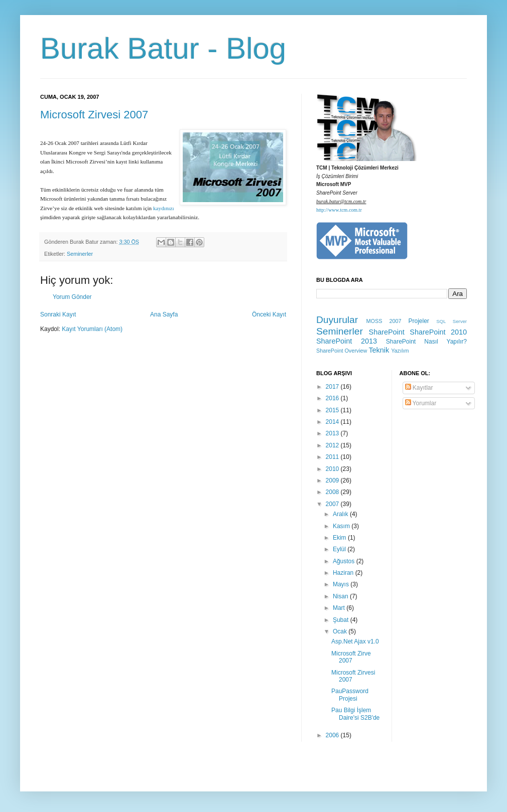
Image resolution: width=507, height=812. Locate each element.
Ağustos (345, 561)
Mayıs (342, 584)
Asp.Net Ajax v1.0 (355, 641)
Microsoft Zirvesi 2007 (94, 115)
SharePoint (387, 332)
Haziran (344, 573)
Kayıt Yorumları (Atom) (92, 329)
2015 (333, 410)
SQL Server (452, 321)
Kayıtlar (419, 388)
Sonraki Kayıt (58, 314)
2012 (333, 445)
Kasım (342, 526)
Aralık (341, 514)
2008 (333, 492)
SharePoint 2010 (438, 332)
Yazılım (400, 351)
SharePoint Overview (342, 351)
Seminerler (80, 254)
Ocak (341, 631)
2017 (333, 387)
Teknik (379, 350)
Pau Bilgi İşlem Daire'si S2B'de (355, 714)
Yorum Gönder (72, 297)
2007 (333, 504)
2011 (333, 457)
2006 (333, 735)
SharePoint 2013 (347, 341)
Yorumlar (421, 403)
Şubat (342, 620)
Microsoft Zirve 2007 (351, 657)
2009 (333, 480)
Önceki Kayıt (269, 314)
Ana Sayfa (164, 314)
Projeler (418, 321)
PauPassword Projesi (350, 695)
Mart (340, 608)
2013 (333, 433)
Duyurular (337, 320)
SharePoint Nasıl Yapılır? (426, 342)
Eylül (340, 549)
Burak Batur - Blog (163, 48)
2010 (333, 469)
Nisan (341, 596)
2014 (333, 422)
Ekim (340, 538)
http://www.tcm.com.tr (339, 210)
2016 (333, 398)
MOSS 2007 (384, 321)
